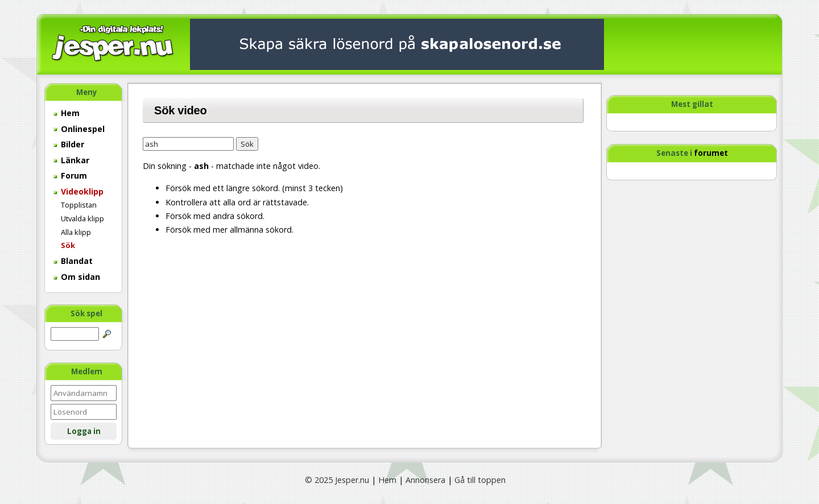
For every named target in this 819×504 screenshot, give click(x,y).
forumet (711, 153)
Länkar (71, 160)
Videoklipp (78, 191)
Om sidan (77, 277)
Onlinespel (79, 129)
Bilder (69, 144)
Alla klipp (76, 232)
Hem (67, 113)
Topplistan (79, 205)
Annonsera (425, 480)
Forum (70, 175)
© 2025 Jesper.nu (337, 480)
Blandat (73, 261)
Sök (68, 245)
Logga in (84, 431)
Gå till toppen (480, 480)
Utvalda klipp (82, 218)
